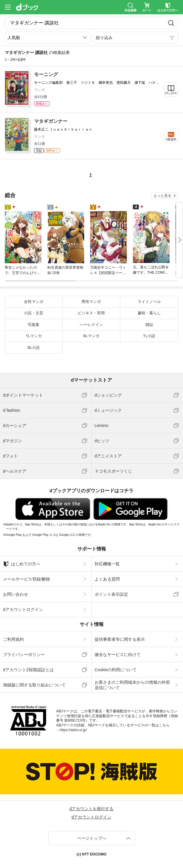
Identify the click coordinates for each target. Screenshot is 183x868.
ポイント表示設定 (111, 594)
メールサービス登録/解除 (27, 579)
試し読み (171, 93)
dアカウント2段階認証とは (28, 670)
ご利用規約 (13, 639)
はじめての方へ (22, 564)
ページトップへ (92, 838)
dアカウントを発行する (92, 809)
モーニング (46, 74)
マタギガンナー (51, 121)
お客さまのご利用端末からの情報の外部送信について (132, 685)
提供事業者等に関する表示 (120, 639)
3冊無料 (171, 139)
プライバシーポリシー (24, 655)
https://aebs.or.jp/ (73, 730)
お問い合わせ (16, 594)
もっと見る (162, 196)
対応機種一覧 (107, 564)
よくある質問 (107, 579)
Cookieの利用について (116, 670)
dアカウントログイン (23, 609)
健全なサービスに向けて (118, 655)
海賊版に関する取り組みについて (34, 685)
